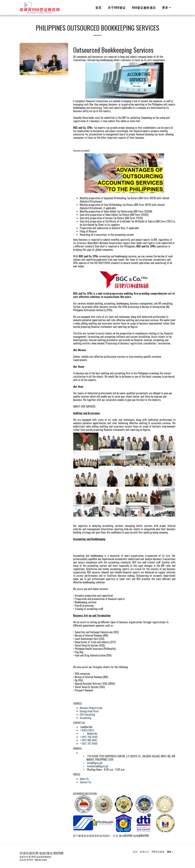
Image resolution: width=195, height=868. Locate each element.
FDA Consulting (87, 714)
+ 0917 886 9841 (88, 740)
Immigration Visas (89, 711)
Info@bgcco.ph (95, 763)
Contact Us (85, 782)
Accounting (85, 718)
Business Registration (91, 708)
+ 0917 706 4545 (89, 737)
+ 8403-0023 (87, 730)
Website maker (41, 860)
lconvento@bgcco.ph (98, 766)
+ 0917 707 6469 (89, 744)
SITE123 (30, 860)
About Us (84, 779)
